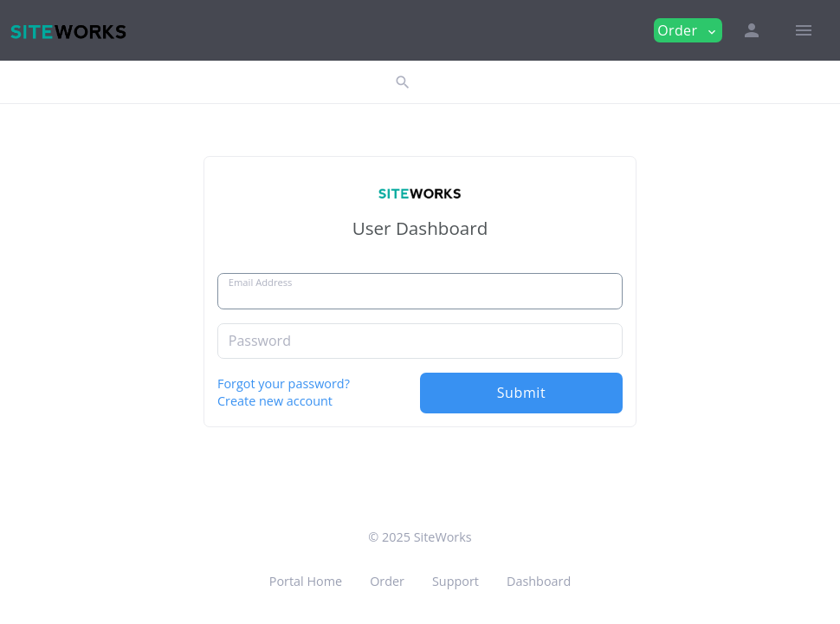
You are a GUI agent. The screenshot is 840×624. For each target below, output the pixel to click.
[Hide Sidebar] (804, 30)
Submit (522, 393)
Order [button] (688, 30)
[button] (752, 30)
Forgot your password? (284, 383)
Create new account (275, 401)
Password (260, 341)
